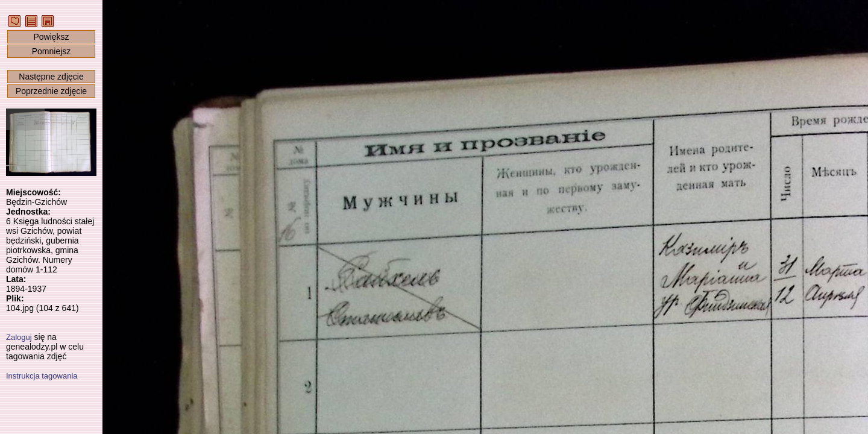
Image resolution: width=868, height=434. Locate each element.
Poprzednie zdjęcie (51, 91)
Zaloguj (19, 337)
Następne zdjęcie (51, 77)
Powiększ (51, 37)
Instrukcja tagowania (42, 376)
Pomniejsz (52, 51)
